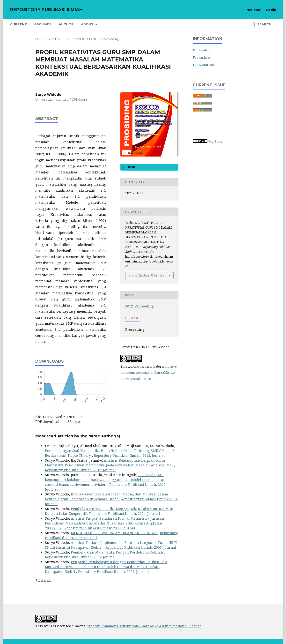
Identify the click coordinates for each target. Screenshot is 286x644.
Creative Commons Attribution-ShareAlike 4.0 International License (149, 373)
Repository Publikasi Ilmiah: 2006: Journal (141, 547)
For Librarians (204, 65)
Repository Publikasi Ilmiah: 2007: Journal (80, 557)
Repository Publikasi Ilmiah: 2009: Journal (100, 528)
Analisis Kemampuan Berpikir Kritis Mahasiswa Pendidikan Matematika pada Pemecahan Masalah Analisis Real (109, 463)
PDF (131, 167)
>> (49, 580)
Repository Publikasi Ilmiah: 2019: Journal (80, 470)
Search (264, 24)
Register (253, 10)
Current (18, 24)
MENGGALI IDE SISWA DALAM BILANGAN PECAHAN (114, 533)
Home (40, 39)
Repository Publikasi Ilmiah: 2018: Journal (129, 455)
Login (271, 10)
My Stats (215, 141)
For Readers (202, 50)
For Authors (202, 57)
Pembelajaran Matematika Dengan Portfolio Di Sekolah (117, 552)
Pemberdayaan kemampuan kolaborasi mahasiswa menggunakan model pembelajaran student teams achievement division (105, 480)
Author (66, 24)
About (88, 24)
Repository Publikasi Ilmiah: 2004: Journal (125, 513)
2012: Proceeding (83, 39)
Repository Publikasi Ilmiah (46, 10)
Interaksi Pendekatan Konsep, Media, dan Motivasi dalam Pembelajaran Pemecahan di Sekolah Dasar (106, 497)
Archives (43, 24)
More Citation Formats (146, 275)
